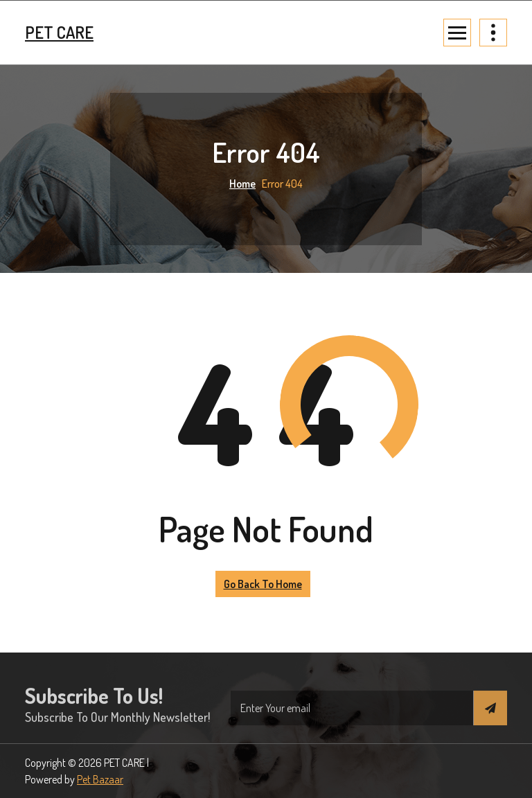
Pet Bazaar (100, 779)
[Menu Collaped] (457, 33)
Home (242, 184)
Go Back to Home (263, 584)
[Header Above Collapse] (493, 33)
